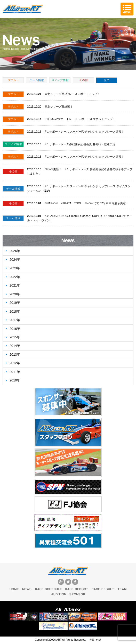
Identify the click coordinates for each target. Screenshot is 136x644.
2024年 (15, 260)
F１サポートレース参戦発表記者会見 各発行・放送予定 (80, 144)
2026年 (15, 251)
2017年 (15, 320)
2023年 (15, 268)
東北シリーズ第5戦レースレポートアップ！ (72, 94)
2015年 (15, 337)
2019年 (15, 303)
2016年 (15, 329)
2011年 (15, 372)
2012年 (15, 363)
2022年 (15, 277)
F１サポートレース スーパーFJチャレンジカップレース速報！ (84, 132)
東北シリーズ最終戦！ (59, 107)
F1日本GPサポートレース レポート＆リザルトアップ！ (80, 119)
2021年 (15, 285)
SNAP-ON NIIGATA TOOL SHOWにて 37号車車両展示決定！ (87, 203)
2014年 (15, 346)
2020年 (15, 294)
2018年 (15, 311)
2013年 (15, 354)
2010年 (15, 380)
